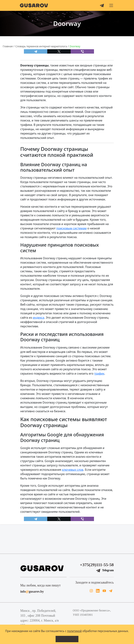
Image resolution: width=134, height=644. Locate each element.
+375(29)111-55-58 (97, 565)
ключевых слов (73, 470)
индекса (38, 318)
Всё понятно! (67, 639)
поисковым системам (72, 228)
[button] (111, 5)
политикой (74, 631)
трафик (99, 374)
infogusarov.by (32, 591)
